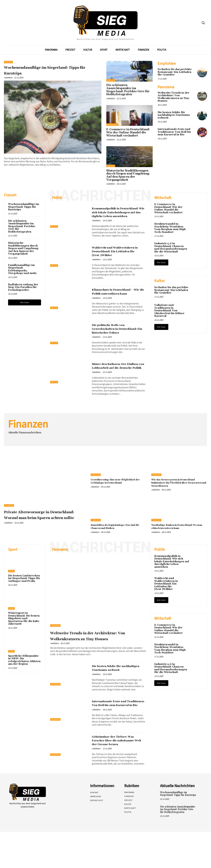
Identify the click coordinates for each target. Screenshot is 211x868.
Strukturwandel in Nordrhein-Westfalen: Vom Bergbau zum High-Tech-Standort (170, 228)
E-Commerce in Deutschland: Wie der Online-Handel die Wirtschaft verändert (128, 132)
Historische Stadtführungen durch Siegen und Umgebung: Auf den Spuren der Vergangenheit (128, 175)
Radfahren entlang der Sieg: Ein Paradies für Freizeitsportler (23, 287)
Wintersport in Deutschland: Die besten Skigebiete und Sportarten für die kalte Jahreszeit (24, 638)
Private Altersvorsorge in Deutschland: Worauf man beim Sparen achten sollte (40, 536)
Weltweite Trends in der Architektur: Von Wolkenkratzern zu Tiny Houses (173, 97)
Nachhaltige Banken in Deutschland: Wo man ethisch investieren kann (178, 546)
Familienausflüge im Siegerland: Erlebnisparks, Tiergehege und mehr (22, 269)
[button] (203, 23)
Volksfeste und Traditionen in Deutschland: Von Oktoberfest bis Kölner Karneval (169, 311)
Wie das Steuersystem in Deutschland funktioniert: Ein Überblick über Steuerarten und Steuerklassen (179, 502)
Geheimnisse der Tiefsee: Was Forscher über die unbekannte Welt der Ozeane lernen (119, 775)
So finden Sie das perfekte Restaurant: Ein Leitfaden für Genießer (175, 72)
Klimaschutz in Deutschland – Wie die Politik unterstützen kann (117, 301)
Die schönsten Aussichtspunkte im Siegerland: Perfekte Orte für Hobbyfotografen (128, 90)
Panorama (55, 645)
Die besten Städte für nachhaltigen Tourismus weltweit (174, 115)
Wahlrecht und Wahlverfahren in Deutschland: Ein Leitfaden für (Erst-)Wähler (116, 257)
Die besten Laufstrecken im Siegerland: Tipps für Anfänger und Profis (24, 597)
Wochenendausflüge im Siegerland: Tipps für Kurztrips (53, 70)
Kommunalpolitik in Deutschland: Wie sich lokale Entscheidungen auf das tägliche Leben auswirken (118, 214)
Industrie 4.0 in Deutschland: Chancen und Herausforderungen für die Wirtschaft (171, 248)
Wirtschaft (112, 125)
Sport (11, 590)
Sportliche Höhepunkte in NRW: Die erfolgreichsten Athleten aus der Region (24, 679)
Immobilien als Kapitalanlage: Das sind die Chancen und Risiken (116, 546)
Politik (54, 227)
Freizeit (8, 62)
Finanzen (9, 524)
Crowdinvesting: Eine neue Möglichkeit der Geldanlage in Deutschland (113, 502)
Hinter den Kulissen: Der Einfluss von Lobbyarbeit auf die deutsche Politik (118, 383)
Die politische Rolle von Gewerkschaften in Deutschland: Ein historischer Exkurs (119, 342)
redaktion (8, 78)
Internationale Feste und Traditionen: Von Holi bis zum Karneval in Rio (174, 132)
